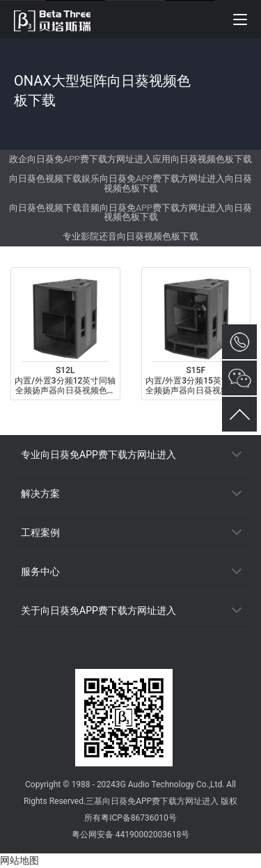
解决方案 (40, 494)
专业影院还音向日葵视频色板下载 (130, 236)
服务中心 (40, 571)
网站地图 (19, 860)
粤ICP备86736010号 (139, 818)
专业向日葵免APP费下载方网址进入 (98, 455)
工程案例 (40, 532)
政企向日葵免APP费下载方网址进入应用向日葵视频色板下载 (130, 159)
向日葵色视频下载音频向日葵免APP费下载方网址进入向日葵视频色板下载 (130, 213)
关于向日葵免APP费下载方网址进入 (98, 610)
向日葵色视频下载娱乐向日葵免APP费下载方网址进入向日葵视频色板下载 (130, 183)
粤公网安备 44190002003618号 (130, 835)
